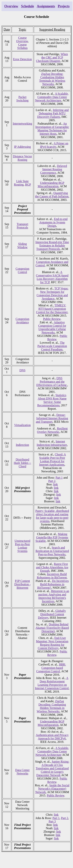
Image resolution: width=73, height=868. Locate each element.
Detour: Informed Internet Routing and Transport (52, 418)
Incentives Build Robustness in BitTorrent (52, 576)
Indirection (22, 445)
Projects (64, 6)
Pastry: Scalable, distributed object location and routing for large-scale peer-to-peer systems (52, 516)
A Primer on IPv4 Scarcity (54, 145)
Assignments (46, 6)
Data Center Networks (22, 772)
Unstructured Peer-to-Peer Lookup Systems (23, 546)
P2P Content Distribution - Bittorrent (22, 584)
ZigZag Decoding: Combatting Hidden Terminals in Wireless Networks (52, 79)
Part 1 (59, 478)
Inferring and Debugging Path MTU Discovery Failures (53, 113)
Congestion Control (22, 270)
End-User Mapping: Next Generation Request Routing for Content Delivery (52, 643)
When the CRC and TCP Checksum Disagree (52, 57)
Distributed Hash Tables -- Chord (22, 463)
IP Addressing (23, 147)
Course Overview (22, 39)
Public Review (52, 319)
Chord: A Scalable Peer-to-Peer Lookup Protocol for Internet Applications (53, 460)
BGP (28, 185)
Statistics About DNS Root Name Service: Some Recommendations (52, 400)
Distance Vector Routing (22, 158)
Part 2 (52, 481)
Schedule (27, 6)
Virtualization (23, 425)
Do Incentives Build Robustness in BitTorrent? (53, 584)
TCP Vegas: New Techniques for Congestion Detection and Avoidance (53, 294)
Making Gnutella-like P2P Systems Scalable (52, 537)
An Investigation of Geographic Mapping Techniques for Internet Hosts (52, 129)
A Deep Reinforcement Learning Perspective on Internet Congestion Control (52, 683)
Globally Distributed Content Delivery (52, 614)
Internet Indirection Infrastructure (52, 443)
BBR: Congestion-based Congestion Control (51, 668)
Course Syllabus (22, 46)
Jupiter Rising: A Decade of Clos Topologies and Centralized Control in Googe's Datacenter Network (52, 768)
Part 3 (52, 821)
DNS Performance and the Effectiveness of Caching (52, 382)
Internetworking (22, 124)
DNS (23, 370)
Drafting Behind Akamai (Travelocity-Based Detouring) (52, 628)
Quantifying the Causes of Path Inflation (52, 195)
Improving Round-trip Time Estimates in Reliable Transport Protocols (52, 246)
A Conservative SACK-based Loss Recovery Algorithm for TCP (52, 277)
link (55, 484)
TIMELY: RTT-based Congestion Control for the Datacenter (52, 309)
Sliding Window (22, 246)
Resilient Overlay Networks (52, 430)
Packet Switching (22, 99)
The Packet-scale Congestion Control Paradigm (52, 346)
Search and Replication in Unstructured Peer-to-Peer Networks (52, 551)
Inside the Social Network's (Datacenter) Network (52, 789)
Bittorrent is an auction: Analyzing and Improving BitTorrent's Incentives (54, 596)
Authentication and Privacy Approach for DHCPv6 (52, 737)
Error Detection (23, 59)
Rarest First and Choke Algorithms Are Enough (52, 567)
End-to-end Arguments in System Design (53, 222)
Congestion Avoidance (22, 321)
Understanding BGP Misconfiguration (51, 185)
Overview (11, 6)
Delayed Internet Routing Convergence (54, 169)
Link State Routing (21, 183)
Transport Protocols (23, 226)
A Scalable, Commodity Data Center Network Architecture (52, 97)
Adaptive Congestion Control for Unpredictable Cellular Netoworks (52, 327)
